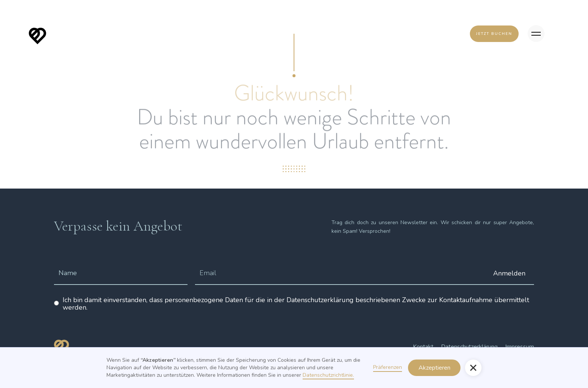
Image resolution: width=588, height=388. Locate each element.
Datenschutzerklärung (469, 347)
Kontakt (423, 347)
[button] (473, 368)
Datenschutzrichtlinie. (328, 375)
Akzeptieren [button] (434, 368)
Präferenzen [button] (388, 367)
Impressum (520, 347)
